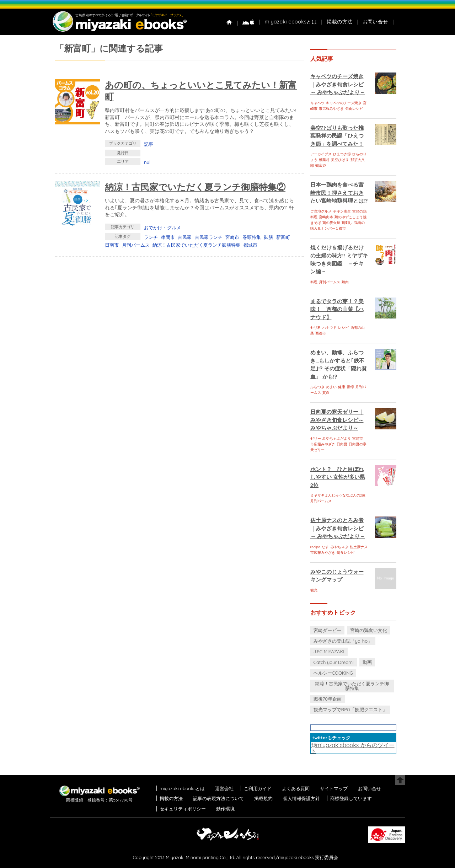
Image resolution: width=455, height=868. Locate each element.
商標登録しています (351, 798)
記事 (149, 144)
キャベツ (317, 103)
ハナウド (330, 328)
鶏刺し (347, 223)
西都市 (321, 333)
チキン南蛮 (342, 211)
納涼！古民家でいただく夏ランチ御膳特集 (196, 245)
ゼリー (316, 438)
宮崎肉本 (326, 217)
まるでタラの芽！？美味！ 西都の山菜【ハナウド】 (337, 309)
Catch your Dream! (334, 662)
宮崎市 (232, 237)
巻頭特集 (252, 237)
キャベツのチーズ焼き (344, 103)
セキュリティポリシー (183, 809)
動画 (367, 662)
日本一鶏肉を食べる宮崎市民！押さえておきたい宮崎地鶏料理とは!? (339, 193)
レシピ (343, 328)
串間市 (168, 237)
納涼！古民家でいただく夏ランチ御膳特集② (195, 187)
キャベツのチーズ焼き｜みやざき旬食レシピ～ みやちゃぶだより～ (338, 84)
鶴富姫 (321, 165)
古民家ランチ (209, 237)
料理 (314, 282)
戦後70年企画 (328, 699)
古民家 (185, 237)
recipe (315, 547)
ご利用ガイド (258, 788)
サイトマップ (334, 788)
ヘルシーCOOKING (333, 673)
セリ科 (316, 328)
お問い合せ (375, 22)
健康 (342, 387)
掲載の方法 (339, 22)
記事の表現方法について (218, 798)
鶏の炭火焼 (331, 223)
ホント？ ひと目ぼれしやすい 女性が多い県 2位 (338, 477)
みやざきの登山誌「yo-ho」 (343, 641)
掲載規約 (263, 798)
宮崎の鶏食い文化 (369, 630)
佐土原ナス (359, 547)
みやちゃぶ (339, 547)
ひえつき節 (342, 154)
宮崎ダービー (327, 630)
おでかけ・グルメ (162, 227)
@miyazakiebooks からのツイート (353, 748)
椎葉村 (324, 160)
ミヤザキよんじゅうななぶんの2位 (338, 495)
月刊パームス (136, 245)
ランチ (151, 237)
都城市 (250, 245)
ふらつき (317, 387)
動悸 (350, 387)
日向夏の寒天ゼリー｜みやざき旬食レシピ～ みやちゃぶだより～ (337, 420)
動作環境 (225, 809)
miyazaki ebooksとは (291, 22)
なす (325, 547)
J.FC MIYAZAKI (329, 652)
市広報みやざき (331, 109)
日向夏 (342, 444)
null (148, 162)
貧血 (326, 393)
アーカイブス (321, 154)
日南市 (112, 245)
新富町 (283, 237)
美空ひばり (340, 160)
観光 (314, 590)
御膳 (268, 237)
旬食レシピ (354, 109)
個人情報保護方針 (301, 798)
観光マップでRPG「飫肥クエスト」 (350, 709)
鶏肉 (345, 282)
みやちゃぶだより (337, 438)
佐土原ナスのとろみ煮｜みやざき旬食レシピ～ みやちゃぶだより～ (338, 528)
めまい (331, 387)
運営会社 (224, 788)
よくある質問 (296, 788)
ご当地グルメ (321, 211)
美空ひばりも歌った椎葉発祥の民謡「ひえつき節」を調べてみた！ (337, 136)
